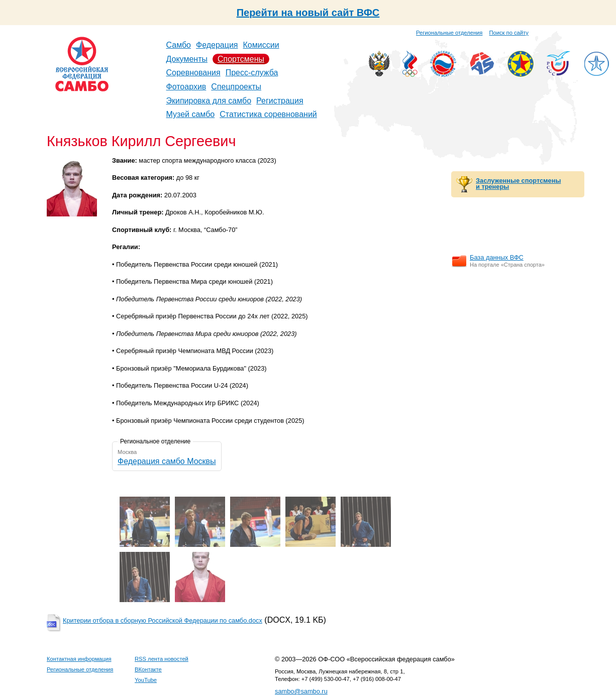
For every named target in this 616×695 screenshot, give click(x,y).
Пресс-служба (252, 73)
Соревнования (193, 73)
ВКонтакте (148, 669)
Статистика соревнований (268, 114)
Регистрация (280, 101)
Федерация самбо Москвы (167, 461)
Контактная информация (79, 659)
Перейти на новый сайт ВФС (308, 13)
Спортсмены (241, 59)
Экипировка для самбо (209, 101)
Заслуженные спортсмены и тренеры (518, 184)
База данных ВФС (497, 257)
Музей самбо (191, 114)
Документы (187, 59)
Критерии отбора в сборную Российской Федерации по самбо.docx (163, 620)
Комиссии (261, 45)
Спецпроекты (236, 87)
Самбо (179, 45)
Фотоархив (186, 87)
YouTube (146, 680)
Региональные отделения (449, 33)
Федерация (217, 45)
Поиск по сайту (509, 33)
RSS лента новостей (162, 659)
